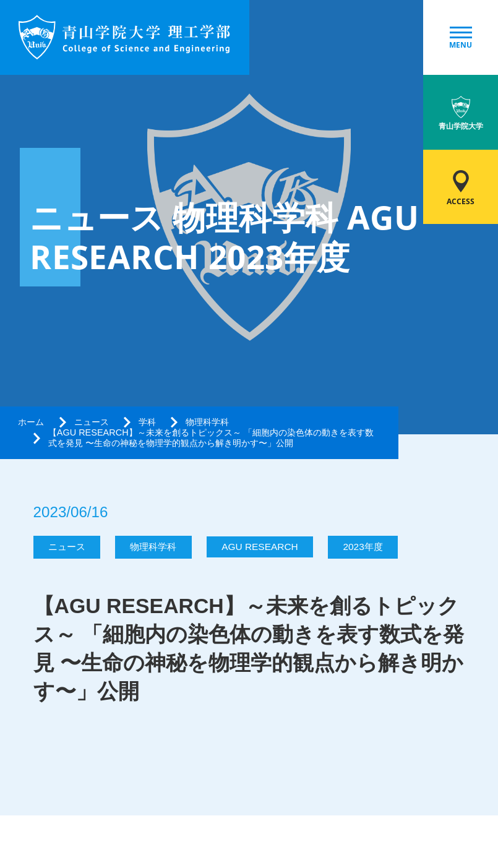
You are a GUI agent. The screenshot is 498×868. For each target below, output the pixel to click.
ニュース (92, 422)
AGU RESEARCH (260, 547)
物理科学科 (207, 422)
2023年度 (363, 547)
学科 (147, 422)
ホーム (31, 422)
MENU (461, 38)
